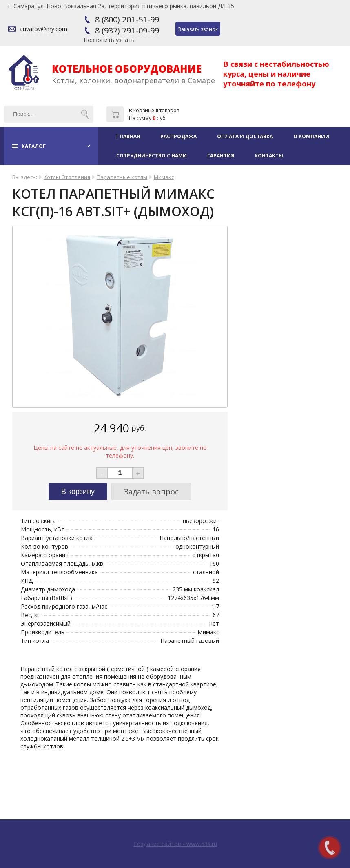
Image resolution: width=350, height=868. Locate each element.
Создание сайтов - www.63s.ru (175, 844)
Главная (128, 136)
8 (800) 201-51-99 (127, 19)
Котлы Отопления (67, 177)
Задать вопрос (151, 492)
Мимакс (164, 177)
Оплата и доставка (245, 136)
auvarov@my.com (43, 29)
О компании (311, 136)
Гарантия (221, 156)
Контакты (269, 156)
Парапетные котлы (122, 177)
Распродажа (178, 136)
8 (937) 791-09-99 (127, 30)
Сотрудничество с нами (152, 156)
